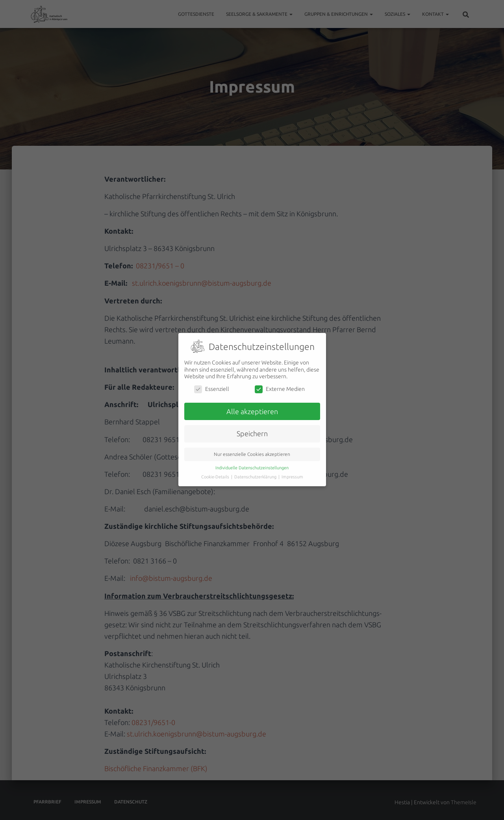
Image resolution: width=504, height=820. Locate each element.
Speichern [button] (252, 428)
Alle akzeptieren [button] (252, 406)
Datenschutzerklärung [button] (256, 471)
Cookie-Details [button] (216, 471)
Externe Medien (280, 383)
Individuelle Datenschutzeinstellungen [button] (252, 462)
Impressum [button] (292, 471)
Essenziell (212, 383)
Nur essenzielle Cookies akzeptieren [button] (252, 449)
